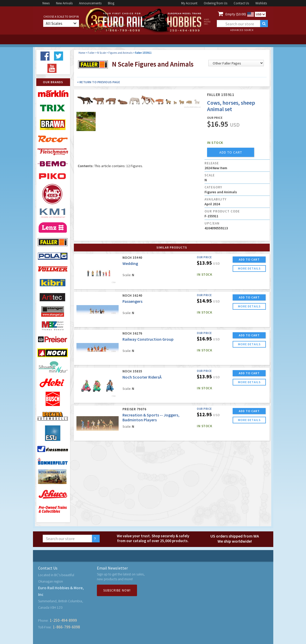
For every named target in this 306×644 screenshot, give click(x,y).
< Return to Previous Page (99, 82)
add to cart (231, 152)
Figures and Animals (120, 53)
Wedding (130, 263)
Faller (91, 53)
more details (249, 268)
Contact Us (241, 3)
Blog (111, 3)
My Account (189, 3)
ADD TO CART (249, 259)
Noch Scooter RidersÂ (142, 377)
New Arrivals (64, 3)
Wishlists (261, 3)
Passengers (132, 301)
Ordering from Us (216, 3)
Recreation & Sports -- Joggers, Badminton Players (151, 417)
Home (82, 53)
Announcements (90, 3)
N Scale (101, 53)
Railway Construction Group (148, 339)
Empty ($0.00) (236, 14)
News (46, 3)
